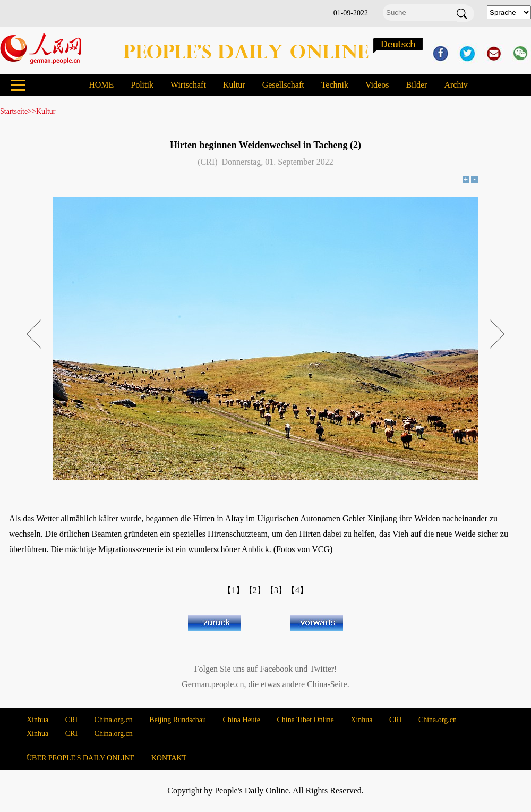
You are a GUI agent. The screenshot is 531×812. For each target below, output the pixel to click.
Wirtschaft (188, 85)
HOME (101, 85)
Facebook (276, 669)
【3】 (276, 590)
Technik (335, 85)
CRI (71, 720)
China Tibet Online (305, 720)
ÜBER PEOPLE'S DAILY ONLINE (80, 758)
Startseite (14, 111)
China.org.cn (114, 720)
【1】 (234, 590)
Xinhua (37, 720)
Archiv (456, 85)
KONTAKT (169, 758)
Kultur (234, 85)
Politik (142, 85)
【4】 (297, 590)
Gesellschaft (283, 85)
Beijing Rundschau (178, 720)
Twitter (322, 669)
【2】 (255, 590)
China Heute (242, 720)
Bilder (416, 85)
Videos (377, 85)
